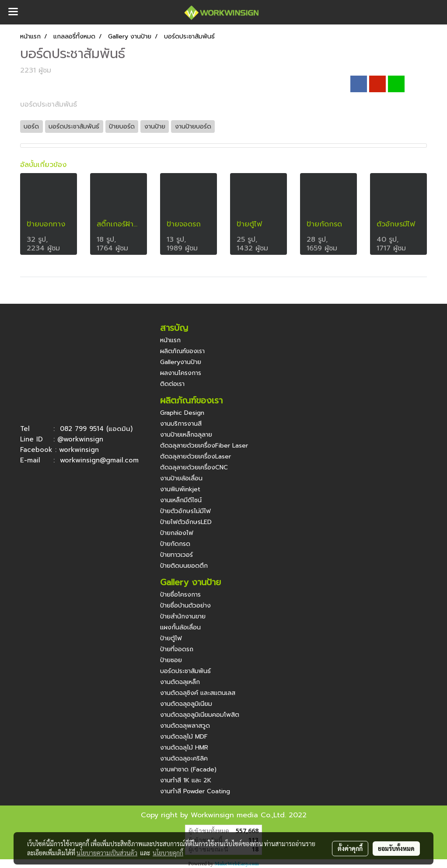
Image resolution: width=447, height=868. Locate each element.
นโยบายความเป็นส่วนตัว (107, 853)
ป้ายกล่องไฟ (177, 533)
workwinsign (79, 450)
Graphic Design (182, 413)
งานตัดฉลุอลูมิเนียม (186, 704)
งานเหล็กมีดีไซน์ (181, 500)
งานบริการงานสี (181, 424)
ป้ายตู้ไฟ (171, 638)
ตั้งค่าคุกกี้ (350, 848)
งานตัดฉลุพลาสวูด (185, 726)
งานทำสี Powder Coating (195, 791)
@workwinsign (80, 439)
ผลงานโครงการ (181, 373)
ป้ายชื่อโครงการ (180, 595)
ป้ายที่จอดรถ (177, 649)
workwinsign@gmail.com (99, 460)
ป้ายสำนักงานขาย (183, 616)
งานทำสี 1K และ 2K (186, 780)
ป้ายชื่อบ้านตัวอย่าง (185, 606)
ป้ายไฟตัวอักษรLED (186, 522)
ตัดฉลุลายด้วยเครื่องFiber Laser (204, 446)
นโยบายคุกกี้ (168, 853)
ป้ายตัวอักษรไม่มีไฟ (185, 511)
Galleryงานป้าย (181, 362)
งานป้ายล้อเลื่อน (181, 478)
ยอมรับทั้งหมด (396, 848)
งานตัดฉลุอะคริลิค (184, 759)
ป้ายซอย (171, 660)
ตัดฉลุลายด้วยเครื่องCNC (194, 467)
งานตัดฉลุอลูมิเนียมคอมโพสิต (200, 715)
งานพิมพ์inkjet (180, 489)
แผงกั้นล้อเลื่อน (180, 627)
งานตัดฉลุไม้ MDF (184, 737)
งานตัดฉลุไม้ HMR (184, 748)
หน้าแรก (170, 340)
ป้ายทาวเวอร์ (176, 555)
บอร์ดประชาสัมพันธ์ (185, 671)
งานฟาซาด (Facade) (188, 769)
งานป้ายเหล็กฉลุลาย (186, 435)
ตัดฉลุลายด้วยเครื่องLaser (196, 457)
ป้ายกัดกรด (175, 544)
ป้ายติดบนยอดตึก (184, 566)
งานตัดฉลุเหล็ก (180, 682)
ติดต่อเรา (172, 384)
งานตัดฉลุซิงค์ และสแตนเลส (198, 693)
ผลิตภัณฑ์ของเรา (182, 351)
